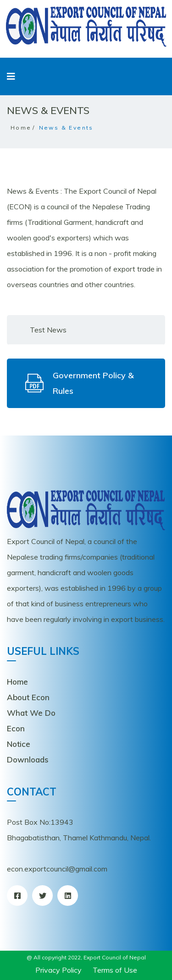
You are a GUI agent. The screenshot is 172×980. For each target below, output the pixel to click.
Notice (19, 744)
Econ (16, 728)
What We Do (31, 713)
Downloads (28, 759)
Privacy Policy (58, 970)
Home (21, 128)
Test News (48, 330)
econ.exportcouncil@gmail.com (57, 869)
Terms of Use (115, 970)
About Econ (28, 697)
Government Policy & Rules (80, 383)
